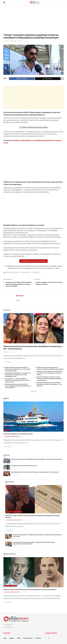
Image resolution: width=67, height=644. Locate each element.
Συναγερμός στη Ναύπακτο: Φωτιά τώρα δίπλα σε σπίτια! (24, 466)
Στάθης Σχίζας (36, 272)
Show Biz (14, 41)
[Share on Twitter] (48, 79)
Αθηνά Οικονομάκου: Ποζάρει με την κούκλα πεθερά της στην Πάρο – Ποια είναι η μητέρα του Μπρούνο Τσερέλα (50, 373)
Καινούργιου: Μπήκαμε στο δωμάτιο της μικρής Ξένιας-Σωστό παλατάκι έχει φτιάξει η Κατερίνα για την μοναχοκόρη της (49, 379)
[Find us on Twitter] (49, 638)
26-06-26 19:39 (16, 546)
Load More (33, 391)
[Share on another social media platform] (62, 79)
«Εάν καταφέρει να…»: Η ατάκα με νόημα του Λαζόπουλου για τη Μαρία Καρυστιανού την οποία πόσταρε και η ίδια (17, 380)
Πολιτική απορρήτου (28, 638)
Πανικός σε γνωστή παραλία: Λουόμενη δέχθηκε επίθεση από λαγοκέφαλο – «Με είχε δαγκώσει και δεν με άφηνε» (37, 459)
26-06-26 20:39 (24, 592)
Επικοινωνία (38, 638)
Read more (9, 362)
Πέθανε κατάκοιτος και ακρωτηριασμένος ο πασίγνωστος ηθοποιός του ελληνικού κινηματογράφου (50, 368)
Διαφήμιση (12, 638)
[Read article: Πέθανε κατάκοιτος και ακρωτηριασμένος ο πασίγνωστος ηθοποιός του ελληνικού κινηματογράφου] (34, 572)
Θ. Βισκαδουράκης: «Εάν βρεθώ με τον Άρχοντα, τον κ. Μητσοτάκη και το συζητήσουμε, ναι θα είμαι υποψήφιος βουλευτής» (18, 375)
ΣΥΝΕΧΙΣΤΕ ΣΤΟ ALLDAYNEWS (33, 261)
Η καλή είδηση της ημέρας (14, 512)
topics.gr (10, 627)
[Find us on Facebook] (46, 638)
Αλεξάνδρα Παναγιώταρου (14, 272)
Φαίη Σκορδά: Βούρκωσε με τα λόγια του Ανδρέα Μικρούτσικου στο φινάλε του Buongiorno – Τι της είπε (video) (49, 384)
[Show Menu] (4, 3)
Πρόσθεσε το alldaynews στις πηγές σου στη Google (34, 127)
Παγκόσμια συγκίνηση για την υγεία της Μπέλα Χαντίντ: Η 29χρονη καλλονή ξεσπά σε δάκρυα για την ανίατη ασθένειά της (18, 386)
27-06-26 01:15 (25, 520)
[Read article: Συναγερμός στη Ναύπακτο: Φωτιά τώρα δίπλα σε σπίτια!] (7, 467)
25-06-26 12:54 (23, 436)
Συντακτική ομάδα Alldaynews (12, 436)
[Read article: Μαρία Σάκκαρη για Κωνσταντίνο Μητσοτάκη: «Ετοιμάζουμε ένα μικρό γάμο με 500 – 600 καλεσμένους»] (34, 328)
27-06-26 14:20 (11, 352)
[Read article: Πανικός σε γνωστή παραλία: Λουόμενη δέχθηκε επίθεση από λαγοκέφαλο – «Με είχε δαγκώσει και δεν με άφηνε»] (7, 461)
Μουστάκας (20, 296)
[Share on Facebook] (22, 79)
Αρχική (5, 638)
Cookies (19, 638)
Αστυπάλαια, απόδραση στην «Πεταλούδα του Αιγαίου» (18, 434)
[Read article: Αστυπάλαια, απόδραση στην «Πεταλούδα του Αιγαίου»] (34, 417)
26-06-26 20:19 (16, 539)
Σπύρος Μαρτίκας (26, 272)
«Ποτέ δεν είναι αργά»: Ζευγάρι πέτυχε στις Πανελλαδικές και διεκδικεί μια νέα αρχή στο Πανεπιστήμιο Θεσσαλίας (32, 516)
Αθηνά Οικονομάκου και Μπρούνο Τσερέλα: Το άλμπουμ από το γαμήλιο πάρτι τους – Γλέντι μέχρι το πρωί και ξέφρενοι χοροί (18, 369)
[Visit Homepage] (35, 3)
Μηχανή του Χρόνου (11, 586)
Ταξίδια (7, 430)
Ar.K (6, 352)
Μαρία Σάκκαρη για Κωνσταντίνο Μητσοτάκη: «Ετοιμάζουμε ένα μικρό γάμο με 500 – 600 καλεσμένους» (33, 347)
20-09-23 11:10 (7, 41)
